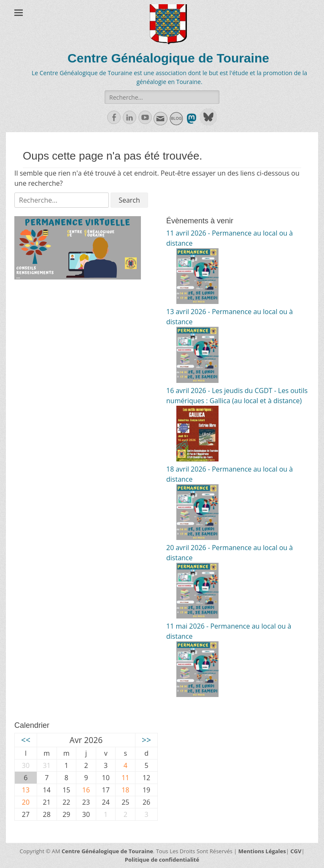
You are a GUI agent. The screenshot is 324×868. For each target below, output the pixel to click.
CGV (296, 851)
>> (146, 740)
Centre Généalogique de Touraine (168, 58)
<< (26, 740)
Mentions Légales (262, 851)
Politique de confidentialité (162, 860)
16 (86, 790)
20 (26, 802)
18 (125, 790)
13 (26, 790)
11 (125, 778)
